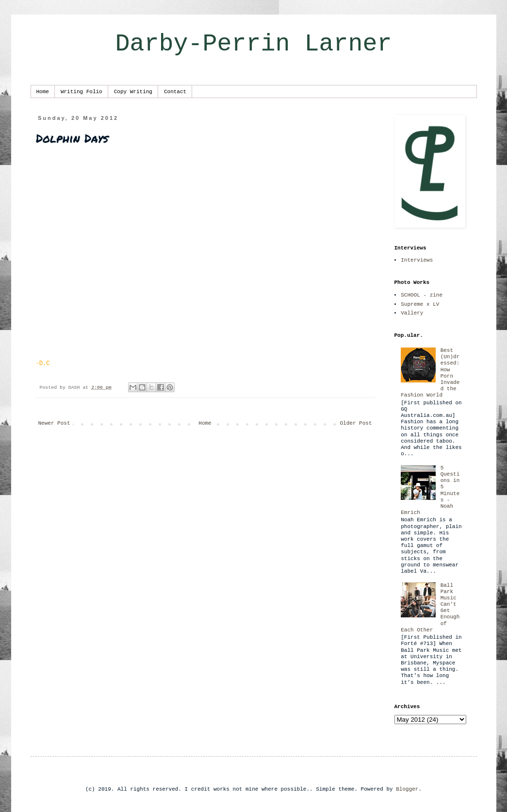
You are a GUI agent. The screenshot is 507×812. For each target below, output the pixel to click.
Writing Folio (82, 92)
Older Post (356, 423)
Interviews (417, 260)
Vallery (412, 313)
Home (43, 92)
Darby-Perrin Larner (253, 44)
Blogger (407, 789)
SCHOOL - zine (422, 295)
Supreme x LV (420, 304)
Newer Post (54, 423)
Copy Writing (133, 92)
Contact (175, 92)
